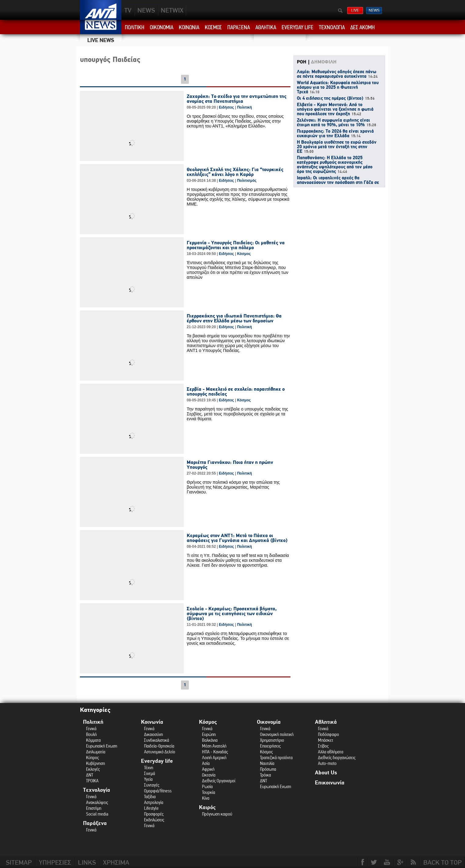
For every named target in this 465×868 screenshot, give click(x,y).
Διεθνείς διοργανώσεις (337, 757)
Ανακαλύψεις (97, 802)
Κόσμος (244, 254)
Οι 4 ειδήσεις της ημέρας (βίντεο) (336, 99)
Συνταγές (152, 785)
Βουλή (91, 734)
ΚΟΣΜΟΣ (213, 27)
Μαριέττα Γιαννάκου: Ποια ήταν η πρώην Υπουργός (230, 465)
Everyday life (157, 761)
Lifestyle (151, 808)
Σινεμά (150, 773)
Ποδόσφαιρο (328, 734)
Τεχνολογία (97, 790)
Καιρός (207, 807)
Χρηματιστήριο (272, 740)
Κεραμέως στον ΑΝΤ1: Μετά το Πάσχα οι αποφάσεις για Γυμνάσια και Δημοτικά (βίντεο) (237, 538)
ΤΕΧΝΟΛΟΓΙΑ (332, 27)
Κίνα (206, 798)
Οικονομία (269, 722)
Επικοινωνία (330, 783)
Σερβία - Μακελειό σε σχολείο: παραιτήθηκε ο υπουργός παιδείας (236, 392)
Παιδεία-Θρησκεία (159, 746)
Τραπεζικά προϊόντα (276, 757)
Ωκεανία (209, 775)
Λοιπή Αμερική (214, 757)
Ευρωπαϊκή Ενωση (102, 746)
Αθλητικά (326, 722)
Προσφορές (154, 814)
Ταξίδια (150, 796)
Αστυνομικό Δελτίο (160, 752)
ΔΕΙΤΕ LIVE (355, 11)
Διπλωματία (96, 752)
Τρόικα (265, 775)
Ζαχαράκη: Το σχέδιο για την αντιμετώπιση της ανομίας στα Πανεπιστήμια (237, 99)
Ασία (206, 763)
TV (128, 10)
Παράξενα (95, 823)
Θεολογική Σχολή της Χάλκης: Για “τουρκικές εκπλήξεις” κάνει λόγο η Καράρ (235, 172)
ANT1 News (101, 27)
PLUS (172, 10)
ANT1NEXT (205, 10)
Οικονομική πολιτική (277, 734)
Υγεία (148, 779)
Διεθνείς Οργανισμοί (219, 781)
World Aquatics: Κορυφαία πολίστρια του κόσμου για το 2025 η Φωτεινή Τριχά (338, 88)
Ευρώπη (209, 734)
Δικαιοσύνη (153, 734)
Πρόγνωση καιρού (217, 814)
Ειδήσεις (226, 107)
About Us (326, 773)
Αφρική (208, 769)
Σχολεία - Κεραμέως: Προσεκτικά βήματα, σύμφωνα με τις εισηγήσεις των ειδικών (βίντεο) (232, 614)
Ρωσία (207, 786)
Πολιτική (245, 107)
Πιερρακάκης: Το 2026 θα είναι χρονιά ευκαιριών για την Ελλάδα (335, 134)
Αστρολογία (154, 802)
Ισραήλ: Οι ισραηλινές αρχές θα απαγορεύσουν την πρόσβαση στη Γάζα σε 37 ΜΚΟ (338, 183)
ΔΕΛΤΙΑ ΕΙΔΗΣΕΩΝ (374, 11)
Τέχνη (149, 768)
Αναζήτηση (340, 11)
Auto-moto (327, 763)
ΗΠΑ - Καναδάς (215, 752)
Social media (97, 814)
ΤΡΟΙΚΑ (92, 781)
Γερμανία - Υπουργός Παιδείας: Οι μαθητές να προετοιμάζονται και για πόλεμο (236, 245)
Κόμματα (93, 740)
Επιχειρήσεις (270, 746)
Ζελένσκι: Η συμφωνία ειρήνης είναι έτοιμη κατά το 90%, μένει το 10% (337, 123)
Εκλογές (93, 769)
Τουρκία (209, 792)
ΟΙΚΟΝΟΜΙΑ (162, 27)
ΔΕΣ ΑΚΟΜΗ (362, 27)
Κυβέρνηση (96, 763)
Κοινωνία (152, 722)
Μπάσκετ (326, 740)
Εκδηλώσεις (154, 820)
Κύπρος (92, 757)
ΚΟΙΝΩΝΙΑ (189, 27)
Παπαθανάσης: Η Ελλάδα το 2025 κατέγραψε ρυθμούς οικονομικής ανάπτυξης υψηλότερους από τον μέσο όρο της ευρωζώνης (335, 165)
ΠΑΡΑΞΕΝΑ (239, 27)
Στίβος (323, 746)
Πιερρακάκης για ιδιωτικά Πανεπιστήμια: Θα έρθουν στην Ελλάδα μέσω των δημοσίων (234, 318)
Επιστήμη (94, 808)
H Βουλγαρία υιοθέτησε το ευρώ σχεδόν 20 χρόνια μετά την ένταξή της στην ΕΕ (337, 147)
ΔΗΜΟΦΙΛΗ (324, 62)
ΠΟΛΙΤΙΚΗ (135, 27)
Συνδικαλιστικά (157, 740)
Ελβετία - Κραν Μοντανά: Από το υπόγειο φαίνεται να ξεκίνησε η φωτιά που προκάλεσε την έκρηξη (335, 109)
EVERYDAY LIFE (297, 27)
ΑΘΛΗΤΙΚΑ (266, 27)
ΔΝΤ (90, 775)
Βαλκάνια (210, 740)
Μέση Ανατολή (214, 746)
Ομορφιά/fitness (158, 791)
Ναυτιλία (267, 763)
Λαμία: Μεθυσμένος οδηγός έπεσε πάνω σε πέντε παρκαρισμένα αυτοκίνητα (337, 74)
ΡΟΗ (302, 62)
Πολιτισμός (247, 181)
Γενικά (91, 728)
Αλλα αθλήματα (331, 752)
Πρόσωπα (268, 769)
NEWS (146, 10)
